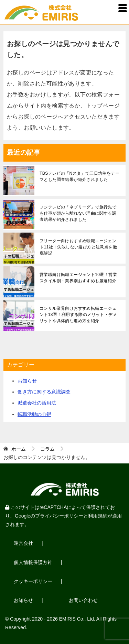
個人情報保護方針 (33, 562)
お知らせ (27, 381)
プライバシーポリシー (59, 516)
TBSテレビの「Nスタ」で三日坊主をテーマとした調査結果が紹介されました (79, 176)
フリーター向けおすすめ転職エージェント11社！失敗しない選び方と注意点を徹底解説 (78, 247)
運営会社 (23, 543)
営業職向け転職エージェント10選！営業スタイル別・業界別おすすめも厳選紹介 (78, 278)
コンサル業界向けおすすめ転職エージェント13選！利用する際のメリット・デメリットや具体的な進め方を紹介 (78, 315)
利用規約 (98, 516)
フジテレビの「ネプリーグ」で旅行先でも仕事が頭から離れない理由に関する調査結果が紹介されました (78, 213)
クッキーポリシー (33, 581)
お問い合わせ (83, 600)
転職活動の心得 (34, 414)
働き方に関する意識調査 (44, 392)
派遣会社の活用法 (37, 403)
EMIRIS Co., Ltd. (77, 619)
